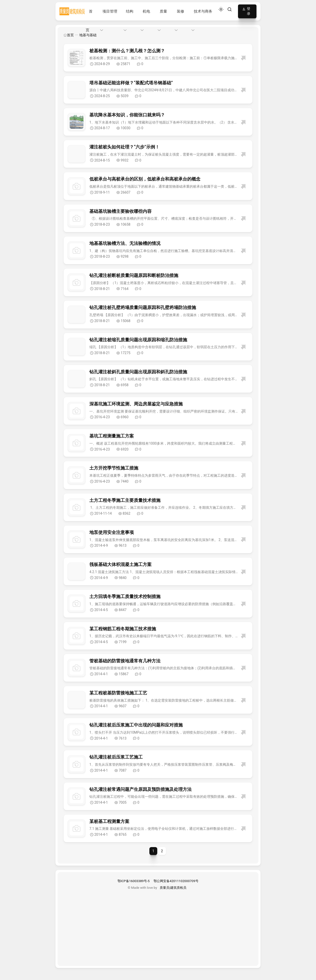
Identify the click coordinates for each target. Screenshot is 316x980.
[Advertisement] (158, 925)
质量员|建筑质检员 (173, 888)
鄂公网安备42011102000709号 (176, 881)
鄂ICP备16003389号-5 (134, 881)
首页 (69, 35)
